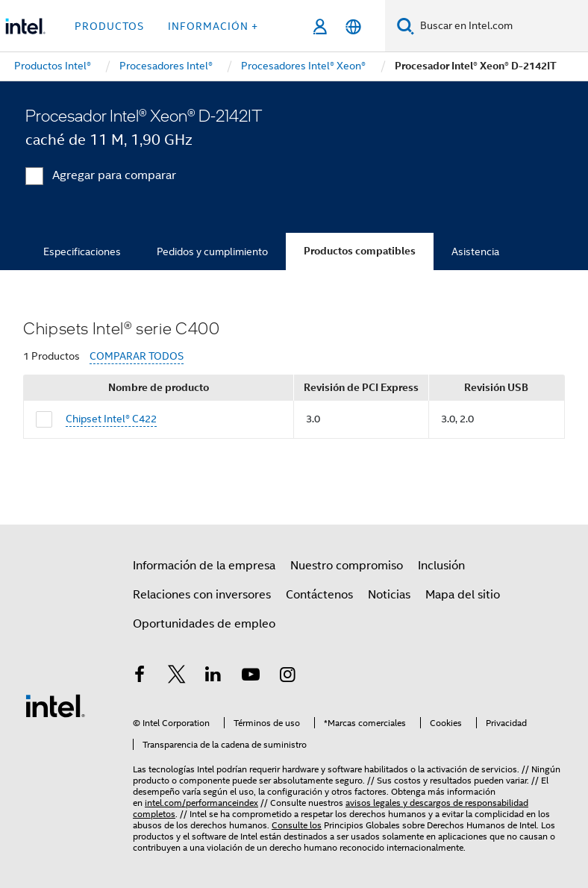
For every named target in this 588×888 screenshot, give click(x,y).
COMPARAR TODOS (137, 356)
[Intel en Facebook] (140, 677)
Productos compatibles (360, 251)
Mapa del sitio (463, 595)
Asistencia (475, 251)
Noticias (389, 595)
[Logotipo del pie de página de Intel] (55, 705)
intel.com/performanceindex (201, 803)
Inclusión (441, 566)
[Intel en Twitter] (177, 677)
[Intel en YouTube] (251, 677)
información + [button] (213, 26)
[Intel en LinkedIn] (213, 677)
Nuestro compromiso (347, 566)
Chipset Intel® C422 (111, 419)
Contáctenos (319, 595)
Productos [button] (109, 26)
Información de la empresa (204, 566)
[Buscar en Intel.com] (501, 26)
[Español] (353, 26)
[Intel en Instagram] (287, 677)
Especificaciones (82, 251)
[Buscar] (406, 26)
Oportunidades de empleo (204, 624)
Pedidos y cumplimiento (212, 251)
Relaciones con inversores (202, 595)
